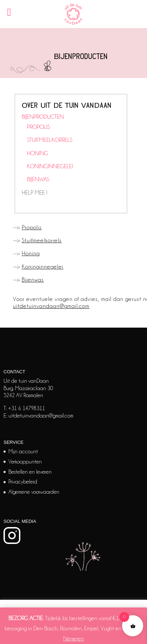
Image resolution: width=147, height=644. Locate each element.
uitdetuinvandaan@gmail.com (51, 306)
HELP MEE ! (35, 193)
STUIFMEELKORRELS (50, 140)
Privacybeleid (23, 482)
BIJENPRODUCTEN (43, 117)
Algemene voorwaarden (34, 492)
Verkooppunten (25, 462)
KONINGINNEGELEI (50, 166)
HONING (38, 153)
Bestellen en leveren (30, 472)
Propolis (32, 227)
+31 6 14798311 (26, 408)
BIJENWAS (38, 179)
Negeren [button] (73, 639)
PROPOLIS (38, 127)
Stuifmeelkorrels (42, 240)
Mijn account (23, 452)
